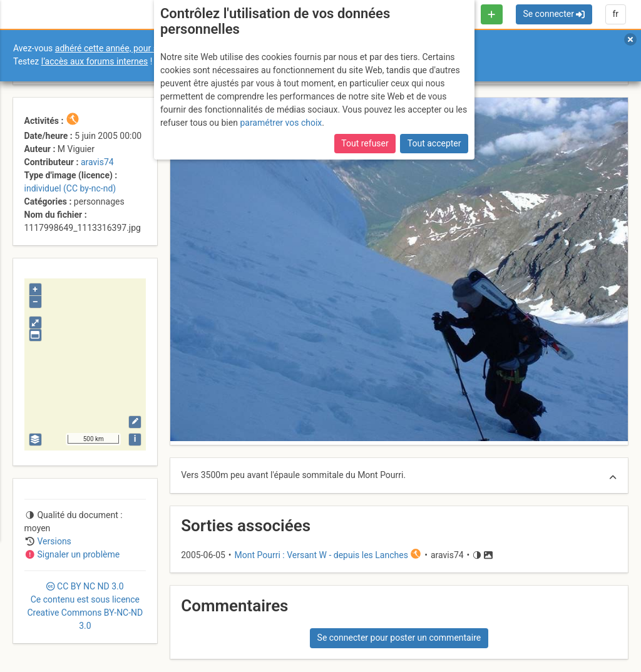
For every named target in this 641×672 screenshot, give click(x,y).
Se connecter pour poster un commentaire (399, 638)
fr (615, 14)
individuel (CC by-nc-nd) (70, 188)
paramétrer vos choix (281, 123)
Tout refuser (365, 143)
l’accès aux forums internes (95, 61)
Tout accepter (434, 143)
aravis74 (97, 162)
